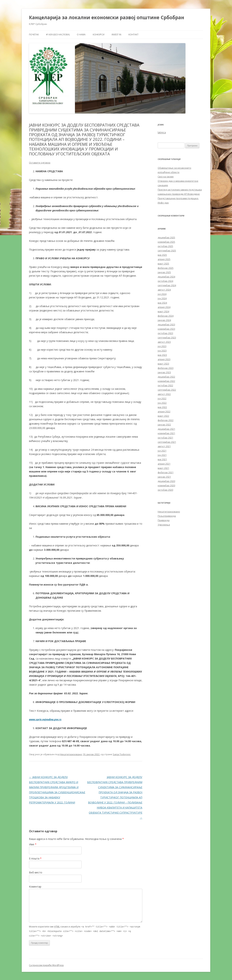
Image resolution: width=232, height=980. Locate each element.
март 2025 (163, 264)
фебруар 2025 (166, 268)
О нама (81, 35)
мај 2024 (162, 303)
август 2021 (164, 446)
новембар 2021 (166, 433)
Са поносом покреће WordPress (46, 965)
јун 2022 (162, 403)
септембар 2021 (167, 442)
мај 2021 (162, 459)
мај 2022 (162, 407)
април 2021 (164, 464)
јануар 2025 (164, 272)
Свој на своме (166, 177)
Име (33, 844)
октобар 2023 (165, 333)
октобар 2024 (165, 281)
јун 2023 (162, 351)
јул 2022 (162, 398)
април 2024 (164, 307)
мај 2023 (162, 355)
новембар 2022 (166, 381)
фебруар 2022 (166, 420)
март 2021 (163, 468)
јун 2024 (162, 298)
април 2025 (164, 259)
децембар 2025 (166, 237)
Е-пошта (35, 858)
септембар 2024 (167, 285)
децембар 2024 (166, 277)
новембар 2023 (166, 329)
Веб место (36, 872)
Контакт (133, 35)
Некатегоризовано (71, 754)
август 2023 (164, 342)
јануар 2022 (164, 425)
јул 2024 (162, 294)
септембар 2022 (167, 390)
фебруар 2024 (166, 316)
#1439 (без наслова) (58, 35)
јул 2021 (162, 451)
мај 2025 (162, 255)
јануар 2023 (164, 372)
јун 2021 (162, 455)
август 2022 (164, 394)
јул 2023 (162, 346)
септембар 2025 (167, 251)
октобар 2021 (165, 438)
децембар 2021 (166, 429)
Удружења (164, 525)
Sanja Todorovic (122, 754)
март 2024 (163, 311)
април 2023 (164, 359)
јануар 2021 (164, 477)
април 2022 (164, 412)
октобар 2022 (165, 385)
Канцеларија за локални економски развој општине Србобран (107, 17)
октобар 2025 (165, 246)
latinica (162, 132)
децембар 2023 (166, 324)
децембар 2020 (166, 481)
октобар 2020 (165, 490)
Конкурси (99, 35)
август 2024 (164, 290)
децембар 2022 (166, 377)
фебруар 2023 (166, 368)
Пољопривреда (167, 516)
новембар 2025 (166, 242)
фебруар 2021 (166, 472)
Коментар (35, 887)
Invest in (116, 35)
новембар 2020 (166, 485)
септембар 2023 (167, 338)
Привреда (164, 520)
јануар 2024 (164, 320)
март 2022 (163, 416)
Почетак (34, 35)
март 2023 (163, 364)
